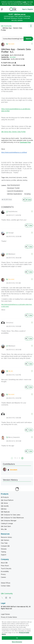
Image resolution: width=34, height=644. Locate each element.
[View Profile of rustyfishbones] (13, 212)
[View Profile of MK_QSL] (11, 371)
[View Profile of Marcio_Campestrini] (14, 437)
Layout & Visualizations (15, 191)
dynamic (19, 177)
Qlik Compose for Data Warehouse (12, 518)
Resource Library (6, 537)
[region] (17, 632)
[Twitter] (2, 598)
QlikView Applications (14, 194)
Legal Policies (5, 614)
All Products (5, 497)
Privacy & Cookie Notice (9, 617)
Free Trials (4, 543)
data (7, 177)
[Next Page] (22, 458)
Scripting (27, 194)
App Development (13, 185)
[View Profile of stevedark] (11, 44)
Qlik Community (6, 26)
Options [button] (31, 26)
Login (24, 2)
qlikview (20, 180)
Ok (17, 638)
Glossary (4, 549)
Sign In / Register (28, 9)
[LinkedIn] (6, 598)
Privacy (3, 574)
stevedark (13, 57)
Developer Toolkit (13, 188)
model (25, 177)
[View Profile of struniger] (11, 233)
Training (3, 552)
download (12, 177)
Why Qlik (4, 529)
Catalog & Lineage (7, 523)
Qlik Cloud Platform (7, 500)
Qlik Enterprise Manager (9, 521)
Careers (3, 577)
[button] (32, 44)
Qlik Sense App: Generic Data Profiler (13, 132)
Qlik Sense (4, 503)
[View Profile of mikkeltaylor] (12, 254)
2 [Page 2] (17, 458)
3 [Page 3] (19, 458)
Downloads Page (25, 142)
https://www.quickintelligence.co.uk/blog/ (14, 152)
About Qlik (4, 563)
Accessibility (5, 571)
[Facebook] (10, 598)
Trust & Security (6, 568)
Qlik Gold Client (6, 526)
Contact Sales (6, 586)
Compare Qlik (5, 546)
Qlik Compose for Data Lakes (11, 515)
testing (25, 180)
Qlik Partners (5, 540)
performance (6, 180)
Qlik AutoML (5, 506)
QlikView (4, 509)
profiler (14, 180)
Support (4, 555)
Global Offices (6, 583)
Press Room (5, 566)
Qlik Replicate (5, 512)
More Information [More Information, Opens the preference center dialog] (17, 642)
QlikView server (20, 14)
